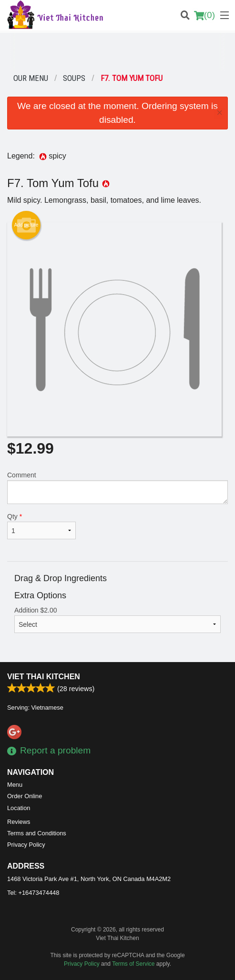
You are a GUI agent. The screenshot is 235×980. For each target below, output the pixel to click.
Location (19, 808)
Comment (117, 488)
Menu (15, 785)
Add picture (26, 225)
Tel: (33, 893)
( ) (204, 15)
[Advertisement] (117, 52)
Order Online (25, 796)
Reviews (19, 822)
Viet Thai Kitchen (44, 677)
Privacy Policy (26, 845)
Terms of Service (133, 964)
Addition (117, 620)
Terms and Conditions (37, 833)
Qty (41, 526)
